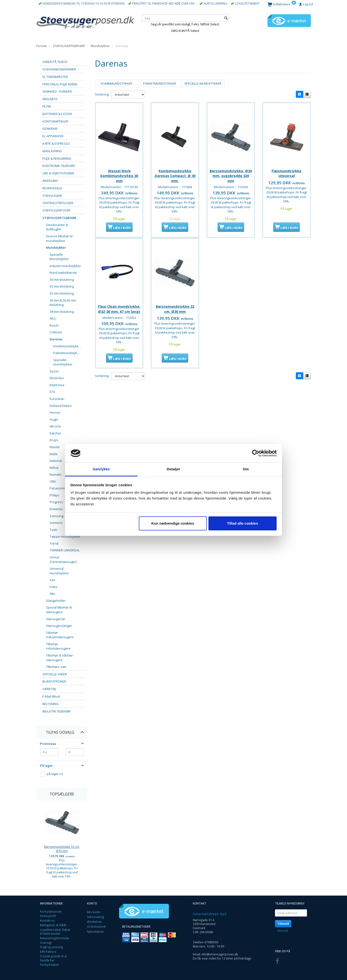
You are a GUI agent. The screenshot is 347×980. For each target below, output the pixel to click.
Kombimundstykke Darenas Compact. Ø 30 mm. (175, 174)
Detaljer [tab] (173, 469)
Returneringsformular (55, 938)
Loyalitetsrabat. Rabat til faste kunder (55, 932)
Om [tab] (246, 469)
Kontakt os (47, 920)
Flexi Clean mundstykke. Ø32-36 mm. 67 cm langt (119, 313)
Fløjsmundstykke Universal (287, 171)
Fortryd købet (49, 965)
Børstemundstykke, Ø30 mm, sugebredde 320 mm (231, 174)
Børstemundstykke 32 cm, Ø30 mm (62, 849)
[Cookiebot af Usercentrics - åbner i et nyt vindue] (256, 453)
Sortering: (102, 94)
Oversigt (46, 943)
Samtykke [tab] (101, 469)
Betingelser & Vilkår (53, 925)
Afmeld (283, 931)
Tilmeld (283, 924)
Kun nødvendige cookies (173, 523)
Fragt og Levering (51, 947)
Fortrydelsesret (51, 911)
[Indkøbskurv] (282, 4)
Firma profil (48, 916)
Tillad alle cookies (242, 523)
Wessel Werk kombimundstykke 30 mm (119, 174)
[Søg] (226, 18)
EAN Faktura (48, 952)
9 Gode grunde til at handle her (53, 958)
